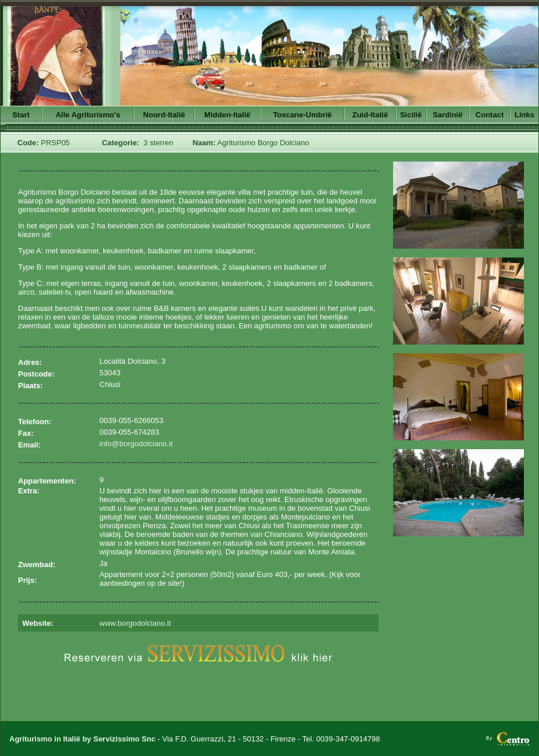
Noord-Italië (164, 115)
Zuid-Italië (370, 115)
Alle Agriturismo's (88, 115)
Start (21, 115)
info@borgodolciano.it (136, 444)
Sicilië (411, 115)
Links (524, 115)
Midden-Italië (227, 115)
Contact (490, 115)
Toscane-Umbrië (303, 115)
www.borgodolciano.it (135, 623)
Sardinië (447, 115)
